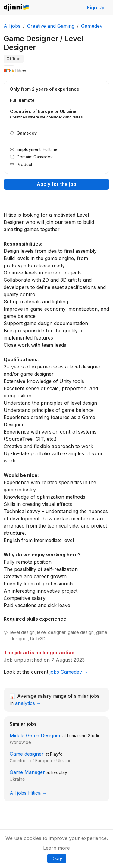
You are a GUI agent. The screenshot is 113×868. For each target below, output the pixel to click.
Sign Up (96, 8)
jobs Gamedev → (69, 672)
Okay (57, 859)
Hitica (21, 71)
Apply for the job (56, 184)
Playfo (56, 754)
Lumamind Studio (84, 736)
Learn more (56, 848)
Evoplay (59, 772)
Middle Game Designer (35, 735)
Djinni (17, 8)
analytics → (28, 703)
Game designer (27, 754)
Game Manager (27, 772)
